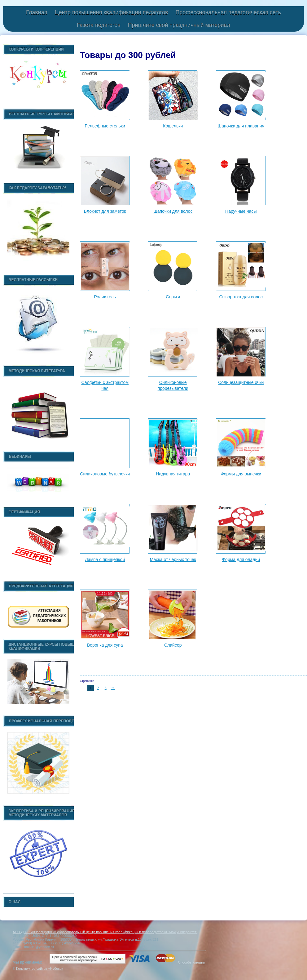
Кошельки (173, 126)
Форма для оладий (241, 559)
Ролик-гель (105, 297)
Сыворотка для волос (241, 297)
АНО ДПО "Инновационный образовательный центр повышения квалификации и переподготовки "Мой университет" (105, 932)
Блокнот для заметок (105, 211)
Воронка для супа (105, 645)
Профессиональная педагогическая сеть (228, 12)
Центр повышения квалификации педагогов (111, 12)
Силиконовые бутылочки (105, 474)
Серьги (173, 297)
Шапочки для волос (173, 211)
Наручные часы (241, 211)
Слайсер (173, 645)
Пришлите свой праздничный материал (179, 25)
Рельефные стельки (105, 126)
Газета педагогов (99, 25)
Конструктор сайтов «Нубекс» (40, 969)
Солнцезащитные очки (241, 382)
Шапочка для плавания (241, 126)
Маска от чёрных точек (173, 559)
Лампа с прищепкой (105, 559)
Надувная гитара (173, 474)
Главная (37, 12)
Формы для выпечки (241, 474)
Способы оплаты (191, 962)
